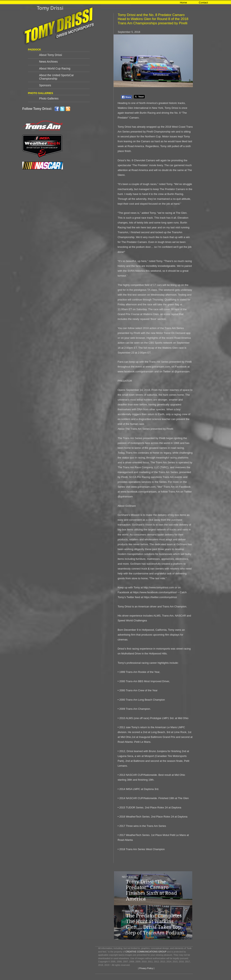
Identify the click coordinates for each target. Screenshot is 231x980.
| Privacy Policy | (146, 968)
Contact (203, 3)
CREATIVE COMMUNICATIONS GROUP (146, 952)
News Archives (48, 62)
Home (183, 3)
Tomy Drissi (50, 8)
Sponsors (45, 85)
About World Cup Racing (55, 68)
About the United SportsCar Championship (56, 77)
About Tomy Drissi (51, 55)
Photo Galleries (49, 98)
